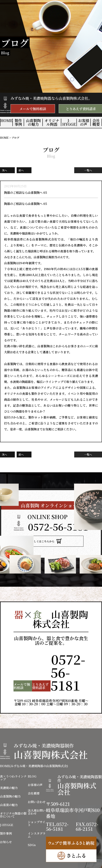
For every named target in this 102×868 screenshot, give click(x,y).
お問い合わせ (37, 787)
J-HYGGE (69, 122)
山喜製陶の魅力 (33, 122)
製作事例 (18, 122)
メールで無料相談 (33, 109)
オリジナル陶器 (52, 122)
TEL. (58, 526)
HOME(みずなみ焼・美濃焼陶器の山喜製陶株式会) (34, 751)
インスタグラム (37, 820)
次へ (4, 170)
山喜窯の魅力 (9, 790)
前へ (21, 170)
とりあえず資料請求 (30, 671)
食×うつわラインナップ (13, 763)
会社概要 (96, 122)
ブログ (15, 138)
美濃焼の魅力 (9, 773)
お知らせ (6, 827)
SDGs (32, 830)
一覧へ (88, 170)
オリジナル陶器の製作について (13, 800)
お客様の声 (84, 122)
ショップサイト (37, 809)
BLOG (32, 762)
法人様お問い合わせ (37, 797)
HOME (6, 121)
